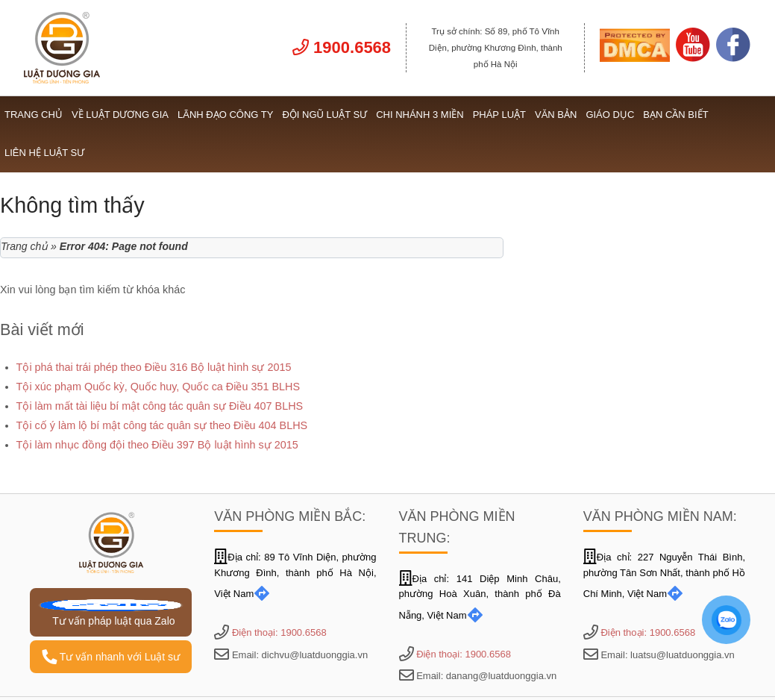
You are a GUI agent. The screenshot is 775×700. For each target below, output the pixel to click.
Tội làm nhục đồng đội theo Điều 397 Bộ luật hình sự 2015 (157, 445)
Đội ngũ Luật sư (324, 115)
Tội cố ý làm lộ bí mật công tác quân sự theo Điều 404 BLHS (162, 425)
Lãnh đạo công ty (225, 115)
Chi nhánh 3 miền (420, 115)
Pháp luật (499, 115)
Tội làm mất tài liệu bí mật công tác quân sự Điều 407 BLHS (160, 406)
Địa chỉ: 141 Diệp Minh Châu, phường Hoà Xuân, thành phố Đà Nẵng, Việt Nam (480, 597)
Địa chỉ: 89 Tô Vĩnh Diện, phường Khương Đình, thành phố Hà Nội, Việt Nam (295, 576)
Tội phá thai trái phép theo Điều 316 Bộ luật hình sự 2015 (154, 367)
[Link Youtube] (693, 58)
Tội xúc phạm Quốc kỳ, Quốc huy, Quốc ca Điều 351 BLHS (158, 387)
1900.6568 (342, 47)
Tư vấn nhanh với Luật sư (111, 657)
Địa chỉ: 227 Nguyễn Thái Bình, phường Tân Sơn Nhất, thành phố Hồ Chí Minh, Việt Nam (664, 576)
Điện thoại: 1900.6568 (279, 632)
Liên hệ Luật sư (44, 153)
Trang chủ (34, 115)
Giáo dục (610, 115)
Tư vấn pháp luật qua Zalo (111, 613)
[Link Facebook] (733, 58)
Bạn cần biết (675, 115)
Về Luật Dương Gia (120, 115)
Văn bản (556, 115)
